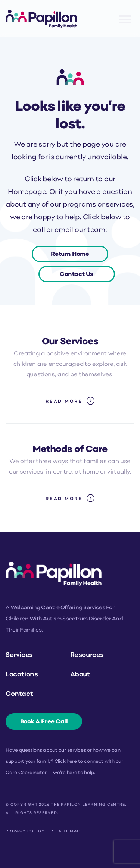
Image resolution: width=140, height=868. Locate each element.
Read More (64, 402)
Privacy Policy (25, 831)
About (80, 675)
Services (19, 655)
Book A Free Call (44, 722)
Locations (22, 675)
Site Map (70, 831)
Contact (19, 694)
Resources (87, 655)
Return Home (70, 254)
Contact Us (77, 274)
